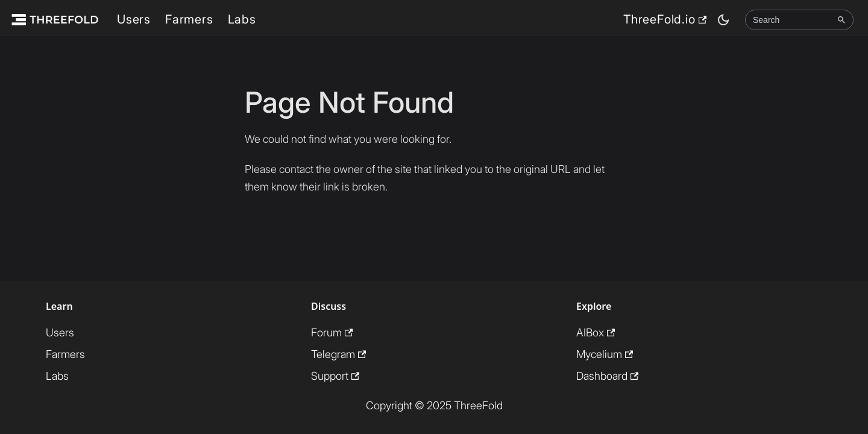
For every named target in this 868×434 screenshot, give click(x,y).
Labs (242, 19)
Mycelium (605, 354)
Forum (332, 332)
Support (335, 376)
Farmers (189, 19)
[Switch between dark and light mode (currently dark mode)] (723, 20)
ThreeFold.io (665, 19)
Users (134, 19)
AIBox (596, 332)
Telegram (338, 354)
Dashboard (607, 376)
